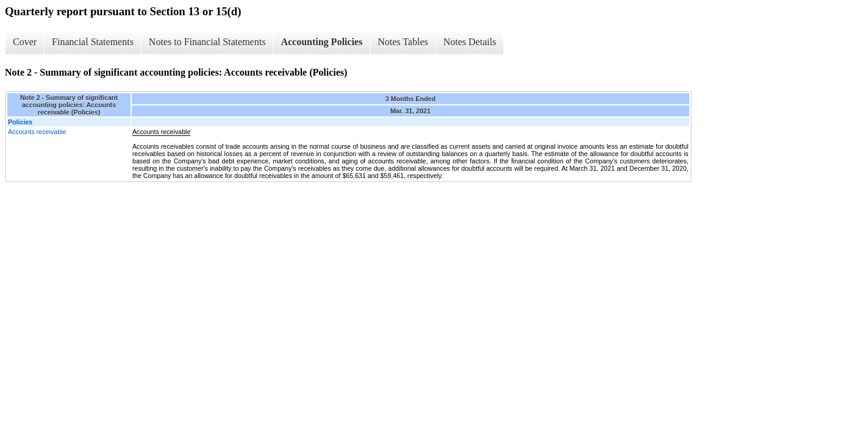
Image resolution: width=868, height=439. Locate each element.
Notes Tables (403, 42)
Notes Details (470, 42)
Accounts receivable (37, 132)
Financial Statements (93, 42)
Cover (25, 42)
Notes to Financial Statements (207, 42)
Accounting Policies (321, 42)
